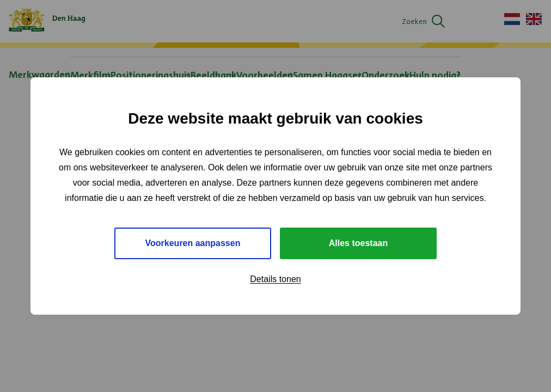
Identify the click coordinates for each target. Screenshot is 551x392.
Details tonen (275, 279)
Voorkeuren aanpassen (193, 243)
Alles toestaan (358, 243)
